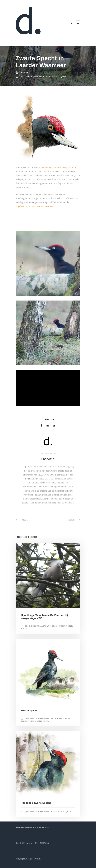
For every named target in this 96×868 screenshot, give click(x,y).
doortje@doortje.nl (24, 843)
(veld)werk (39, 77)
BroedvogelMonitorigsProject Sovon (59, 168)
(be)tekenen (26, 77)
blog (48, 77)
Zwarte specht (29, 711)
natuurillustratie (41, 626)
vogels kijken (59, 77)
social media (58, 626)
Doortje (24, 72)
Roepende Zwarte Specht (36, 803)
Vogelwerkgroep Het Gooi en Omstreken (35, 206)
